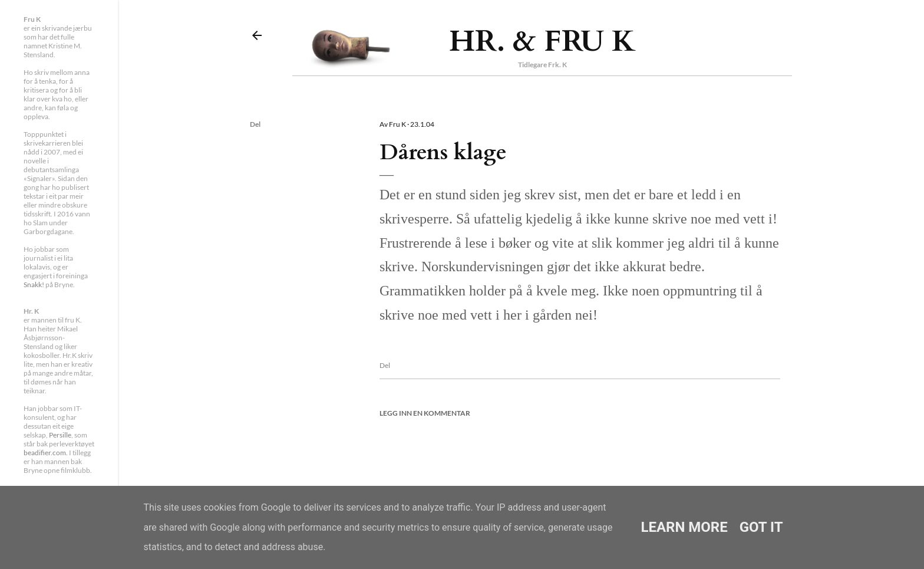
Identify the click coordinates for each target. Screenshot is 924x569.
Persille (60, 435)
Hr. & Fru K (542, 41)
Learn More (684, 527)
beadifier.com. (46, 453)
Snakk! (34, 284)
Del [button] (255, 124)
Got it (761, 527)
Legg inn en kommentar (425, 413)
